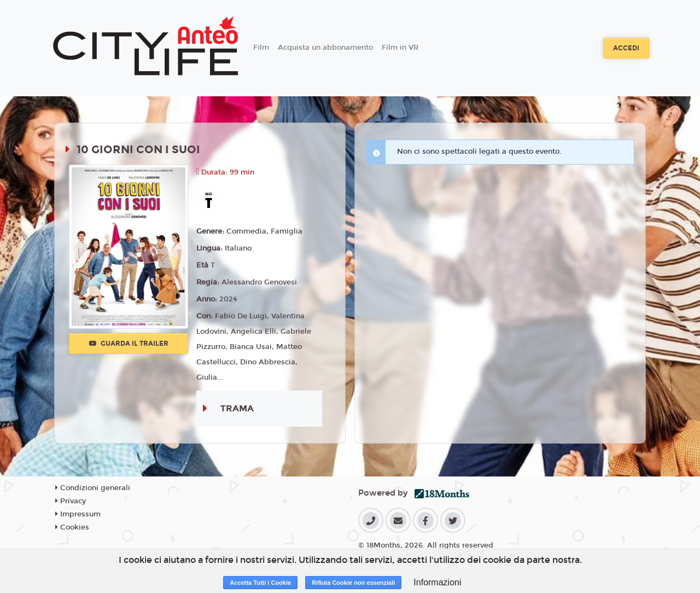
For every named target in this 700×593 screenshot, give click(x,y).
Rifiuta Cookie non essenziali (353, 583)
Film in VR (400, 48)
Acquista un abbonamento (325, 48)
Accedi (626, 48)
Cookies (72, 527)
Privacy (71, 501)
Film (261, 48)
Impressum (78, 514)
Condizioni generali (93, 488)
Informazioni (437, 582)
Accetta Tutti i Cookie (260, 583)
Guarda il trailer (129, 344)
